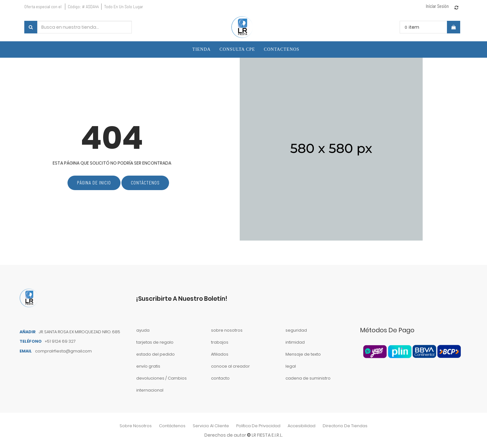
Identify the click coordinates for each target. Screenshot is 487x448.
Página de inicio (94, 183)
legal (291, 366)
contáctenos (172, 426)
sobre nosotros (136, 426)
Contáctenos (145, 183)
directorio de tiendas (345, 426)
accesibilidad (302, 426)
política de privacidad (258, 426)
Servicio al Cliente (211, 426)
